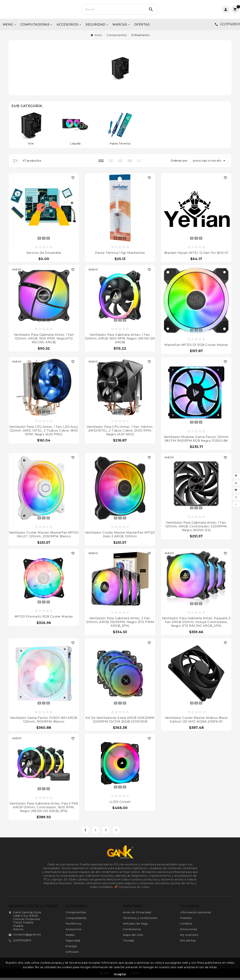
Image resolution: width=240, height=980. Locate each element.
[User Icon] (226, 11)
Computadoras (76, 920)
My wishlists (189, 937)
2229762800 (22, 943)
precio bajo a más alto (210, 163)
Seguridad (73, 943)
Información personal (196, 915)
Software (72, 954)
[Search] (151, 11)
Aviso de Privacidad (137, 915)
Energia (71, 948)
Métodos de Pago (135, 926)
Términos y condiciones (140, 920)
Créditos (186, 926)
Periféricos (74, 926)
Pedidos (186, 920)
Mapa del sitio (133, 937)
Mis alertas (188, 943)
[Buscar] (113, 11)
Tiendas (129, 943)
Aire (31, 146)
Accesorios (73, 932)
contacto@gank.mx (27, 937)
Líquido (75, 146)
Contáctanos (132, 932)
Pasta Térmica (120, 146)
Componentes (76, 915)
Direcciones (189, 932)
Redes (70, 937)
